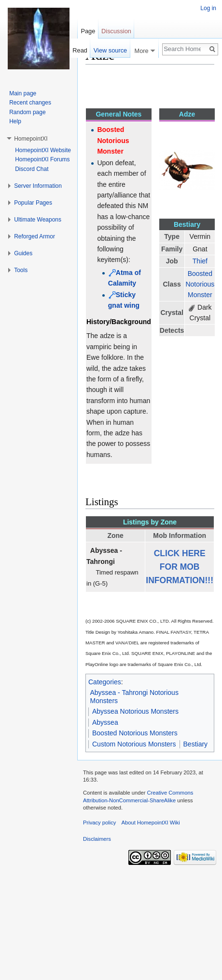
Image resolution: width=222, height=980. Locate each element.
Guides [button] (23, 253)
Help (15, 121)
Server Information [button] (38, 186)
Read (80, 50)
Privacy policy (99, 823)
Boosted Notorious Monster (200, 284)
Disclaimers (97, 839)
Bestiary (196, 744)
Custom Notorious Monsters (134, 744)
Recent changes (30, 103)
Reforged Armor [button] (35, 236)
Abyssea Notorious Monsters (135, 711)
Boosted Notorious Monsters (135, 733)
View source (110, 50)
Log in (208, 8)
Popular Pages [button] (33, 203)
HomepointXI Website (43, 150)
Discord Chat (32, 169)
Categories (105, 682)
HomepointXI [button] (31, 139)
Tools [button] (21, 270)
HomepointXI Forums (42, 159)
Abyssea (105, 722)
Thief (200, 261)
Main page (23, 93)
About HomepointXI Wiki (151, 823)
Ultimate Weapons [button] (38, 220)
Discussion (116, 31)
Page (88, 31)
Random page (27, 112)
